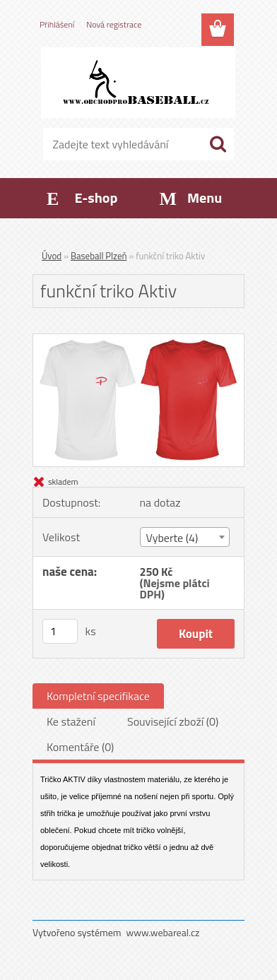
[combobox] (185, 537)
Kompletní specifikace (98, 696)
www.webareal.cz (163, 932)
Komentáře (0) (80, 747)
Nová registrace (114, 24)
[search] (218, 144)
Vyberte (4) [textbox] (172, 538)
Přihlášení (57, 24)
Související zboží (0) (173, 721)
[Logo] (138, 83)
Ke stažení (71, 721)
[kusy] (60, 631)
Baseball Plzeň (99, 256)
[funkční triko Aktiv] (138, 340)
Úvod (52, 256)
